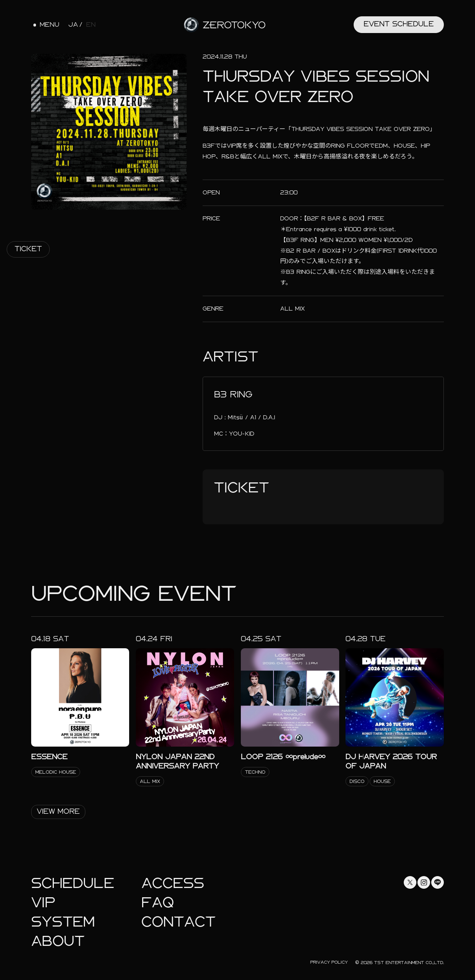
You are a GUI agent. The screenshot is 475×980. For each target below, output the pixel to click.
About (58, 941)
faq (158, 903)
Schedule (73, 883)
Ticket (28, 249)
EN (91, 25)
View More (58, 811)
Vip (43, 903)
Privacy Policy (329, 962)
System (63, 922)
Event (399, 24)
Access (173, 883)
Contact (178, 922)
